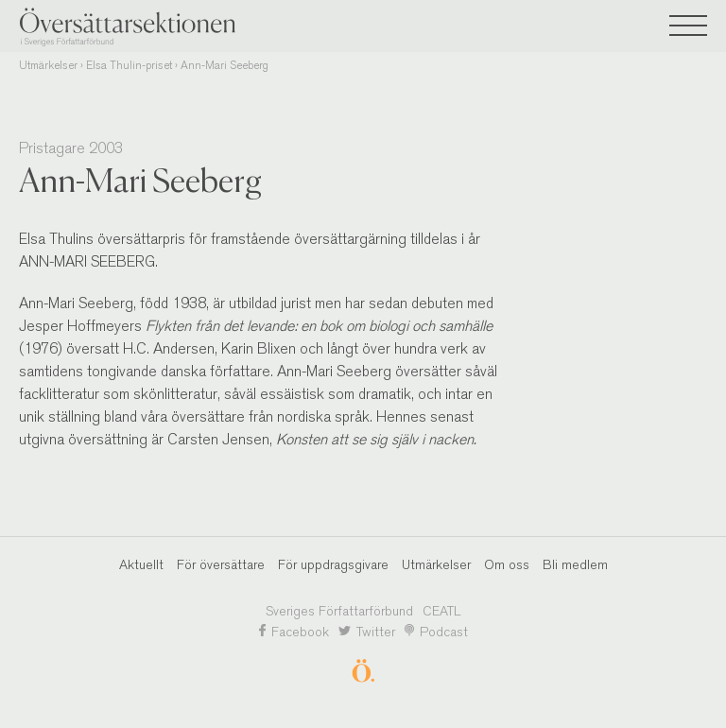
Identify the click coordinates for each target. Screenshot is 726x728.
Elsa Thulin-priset (129, 65)
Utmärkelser (48, 65)
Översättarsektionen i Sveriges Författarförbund (161, 27)
